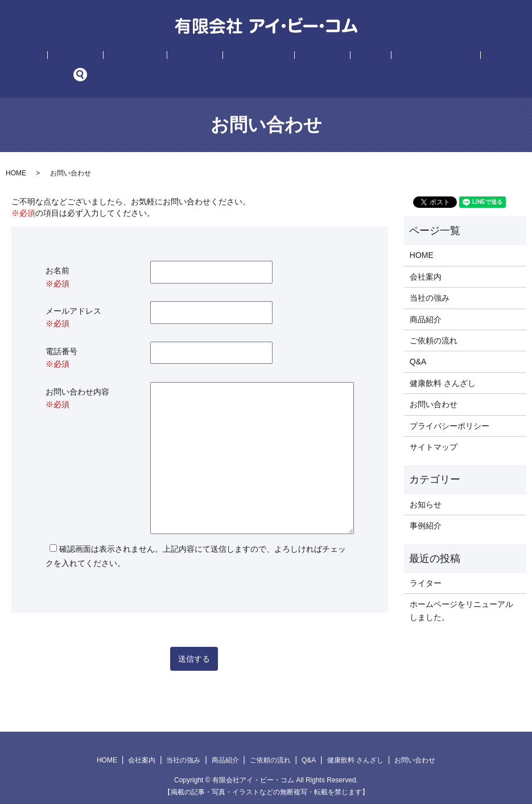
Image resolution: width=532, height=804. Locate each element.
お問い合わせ (434, 58)
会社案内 (105, 58)
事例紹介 (288, 58)
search (471, 58)
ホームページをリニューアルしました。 (461, 593)
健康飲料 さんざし (369, 58)
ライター (426, 565)
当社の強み (149, 58)
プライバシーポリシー (449, 408)
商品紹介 (192, 58)
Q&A (320, 58)
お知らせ (426, 487)
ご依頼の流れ (240, 58)
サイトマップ (434, 429)
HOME (69, 58)
